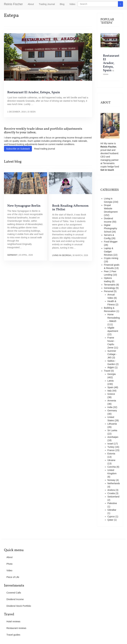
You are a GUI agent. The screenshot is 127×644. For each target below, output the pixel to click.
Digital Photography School (111, 228)
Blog (62, 4)
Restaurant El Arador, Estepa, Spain (34, 92)
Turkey (111, 447)
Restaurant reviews (16, 628)
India (110, 407)
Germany (12, 255)
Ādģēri (111, 367)
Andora (111, 490)
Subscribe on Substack (18, 149)
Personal (109, 291)
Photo (10, 564)
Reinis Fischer (13, 4)
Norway (111, 480)
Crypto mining (111, 258)
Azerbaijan (113, 437)
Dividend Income (15, 599)
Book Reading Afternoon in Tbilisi (70, 208)
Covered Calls (14, 593)
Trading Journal (47, 4)
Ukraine (111, 460)
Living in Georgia (61, 255)
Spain (110, 387)
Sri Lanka (112, 430)
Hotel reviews (13, 621)
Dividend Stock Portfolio (19, 606)
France (111, 450)
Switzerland (113, 497)
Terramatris (109, 163)
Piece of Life (13, 577)
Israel (110, 444)
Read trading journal (44, 149)
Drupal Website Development (111, 208)
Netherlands (114, 483)
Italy (110, 391)
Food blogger (111, 242)
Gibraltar (112, 510)
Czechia (112, 467)
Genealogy (110, 288)
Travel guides (13, 635)
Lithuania (112, 424)
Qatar (110, 520)
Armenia (112, 401)
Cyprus (111, 516)
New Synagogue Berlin (24, 206)
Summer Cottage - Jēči (112, 354)
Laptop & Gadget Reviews (109, 252)
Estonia (111, 454)
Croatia (111, 493)
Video (72, 4)
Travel (107, 371)
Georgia (112, 374)
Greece (111, 394)
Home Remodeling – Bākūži (114, 318)
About (31, 4)
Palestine (112, 503)
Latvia (111, 381)
